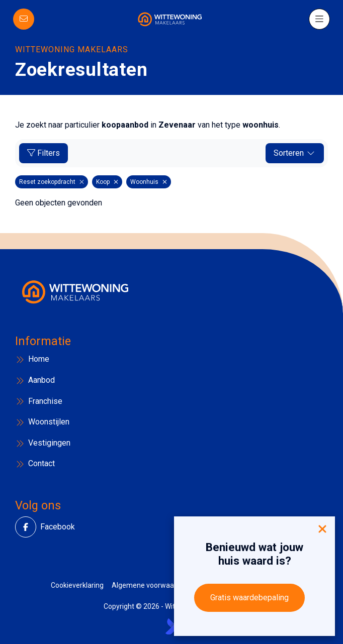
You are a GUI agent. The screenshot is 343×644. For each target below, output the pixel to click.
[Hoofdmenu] (319, 19)
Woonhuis (149, 182)
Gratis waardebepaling (249, 598)
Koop (107, 182)
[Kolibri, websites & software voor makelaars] (171, 626)
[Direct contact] (24, 19)
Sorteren (295, 153)
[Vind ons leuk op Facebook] (29, 527)
